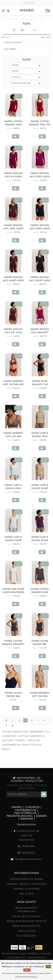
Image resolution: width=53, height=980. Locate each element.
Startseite (12, 19)
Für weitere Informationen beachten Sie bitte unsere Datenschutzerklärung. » (27, 975)
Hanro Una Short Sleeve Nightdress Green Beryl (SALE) (13, 592)
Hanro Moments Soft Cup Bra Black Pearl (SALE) (13, 436)
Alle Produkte (26, 936)
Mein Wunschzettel (27, 926)
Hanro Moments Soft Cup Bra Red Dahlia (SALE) (13, 385)
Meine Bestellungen (27, 916)
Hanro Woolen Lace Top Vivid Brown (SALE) (13, 333)
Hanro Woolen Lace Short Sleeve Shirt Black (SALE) (40, 281)
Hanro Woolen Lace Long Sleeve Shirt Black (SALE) (40, 229)
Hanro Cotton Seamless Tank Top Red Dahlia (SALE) (40, 125)
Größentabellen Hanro (26, 879)
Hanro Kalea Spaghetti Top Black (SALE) (40, 385)
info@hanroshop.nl (28, 859)
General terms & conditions (26, 884)
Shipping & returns (26, 889)
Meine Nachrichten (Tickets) (26, 921)
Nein (27, 970)
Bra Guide (27, 894)
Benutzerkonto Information (26, 910)
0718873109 (28, 846)
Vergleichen (27, 931)
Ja (48, 967)
